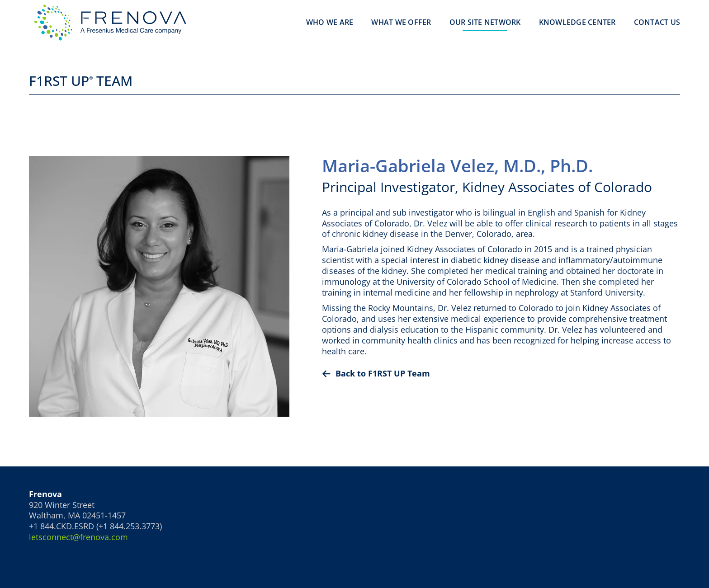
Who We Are (330, 22)
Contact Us (657, 22)
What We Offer (401, 22)
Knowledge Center (577, 22)
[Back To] (501, 374)
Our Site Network (485, 22)
